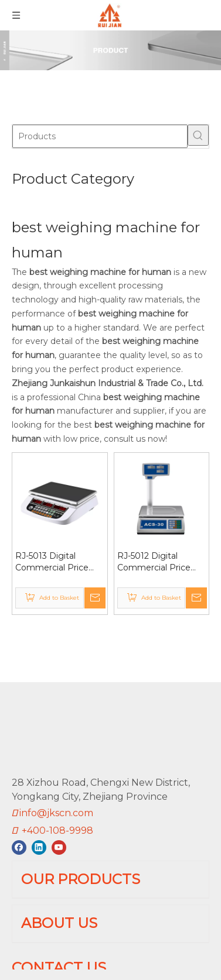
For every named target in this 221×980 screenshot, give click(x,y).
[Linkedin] (39, 809)
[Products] (100, 136)
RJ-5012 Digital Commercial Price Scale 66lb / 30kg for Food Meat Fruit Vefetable (159, 562)
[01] (110, 50)
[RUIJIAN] (21, 711)
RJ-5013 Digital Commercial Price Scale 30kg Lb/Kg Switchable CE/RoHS (58, 562)
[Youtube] (59, 809)
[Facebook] (19, 809)
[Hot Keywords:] (198, 135)
